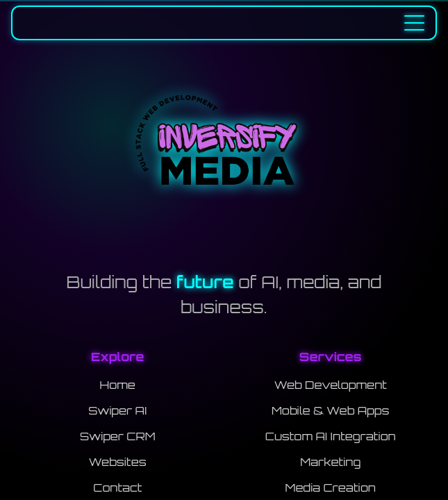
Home (118, 385)
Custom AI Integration (331, 436)
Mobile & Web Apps (330, 410)
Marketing (330, 462)
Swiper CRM (118, 436)
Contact (117, 487)
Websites (118, 462)
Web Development (331, 385)
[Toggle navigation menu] (414, 23)
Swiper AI (117, 410)
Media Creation (331, 487)
